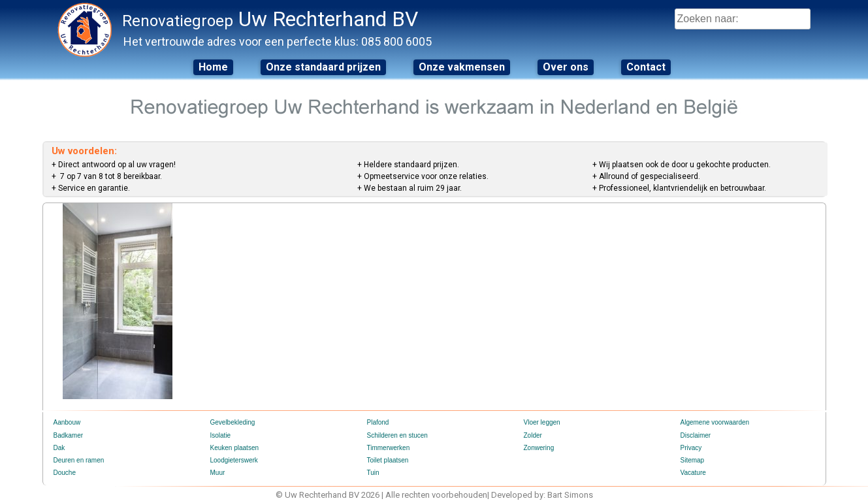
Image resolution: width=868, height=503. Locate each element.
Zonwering (539, 448)
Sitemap (693, 460)
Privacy (691, 448)
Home (213, 67)
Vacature (693, 473)
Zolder (533, 435)
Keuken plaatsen (235, 448)
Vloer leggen (542, 422)
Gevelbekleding (233, 422)
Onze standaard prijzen (323, 67)
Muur (218, 473)
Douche (65, 473)
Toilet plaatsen (388, 460)
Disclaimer (696, 435)
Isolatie (221, 435)
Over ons (566, 67)
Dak (59, 448)
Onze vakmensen (462, 67)
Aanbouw (67, 422)
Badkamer (69, 435)
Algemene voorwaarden (715, 422)
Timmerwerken (389, 448)
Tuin (373, 473)
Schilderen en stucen (397, 435)
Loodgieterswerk (234, 460)
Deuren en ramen (79, 460)
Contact (646, 67)
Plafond (378, 422)
